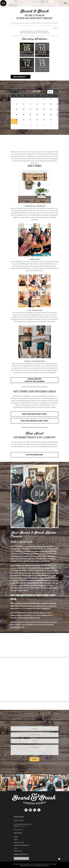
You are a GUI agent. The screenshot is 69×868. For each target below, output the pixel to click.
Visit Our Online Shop (35, 455)
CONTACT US (18, 851)
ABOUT (16, 840)
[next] (17, 92)
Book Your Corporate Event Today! (35, 421)
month (50, 92)
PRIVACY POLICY (19, 842)
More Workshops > (21, 77)
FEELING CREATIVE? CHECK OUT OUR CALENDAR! (35, 380)
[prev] (13, 92)
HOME (16, 837)
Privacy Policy (50, 764)
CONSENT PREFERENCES (21, 845)
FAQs (15, 848)
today (23, 92)
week (56, 92)
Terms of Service (32, 766)
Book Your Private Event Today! (34, 414)
